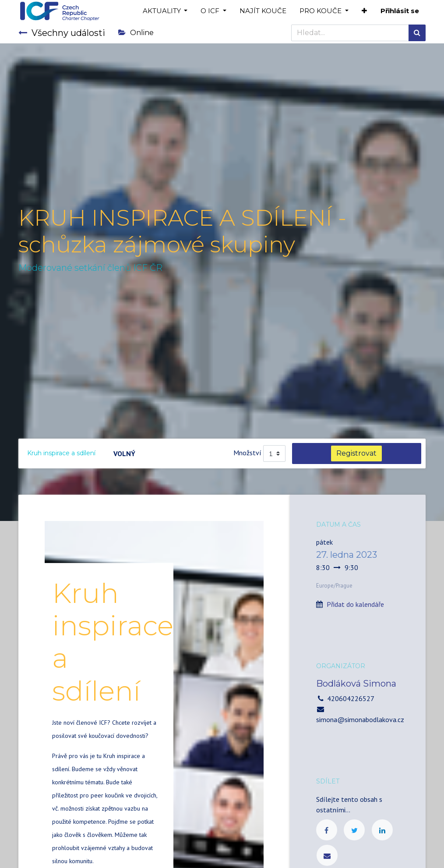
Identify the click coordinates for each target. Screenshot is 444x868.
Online (136, 33)
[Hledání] (417, 33)
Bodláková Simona (356, 684)
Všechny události (62, 33)
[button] (364, 11)
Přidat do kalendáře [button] (355, 604)
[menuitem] (263, 11)
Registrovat (356, 453)
